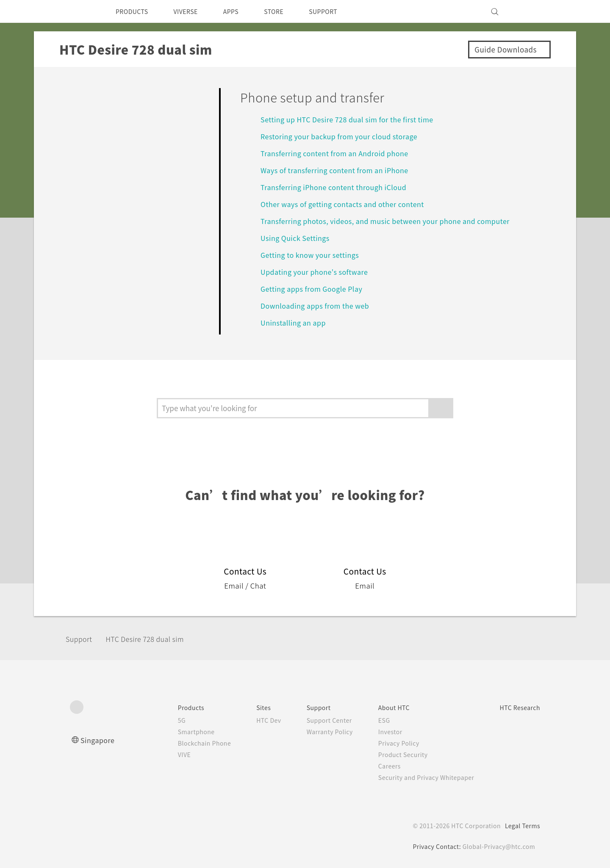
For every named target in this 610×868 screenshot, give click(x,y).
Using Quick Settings (298, 238)
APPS (242, 11)
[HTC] (80, 11)
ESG (373, 720)
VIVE (163, 755)
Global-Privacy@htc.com (498, 846)
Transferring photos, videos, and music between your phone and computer (395, 221)
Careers (378, 766)
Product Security (393, 755)
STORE (288, 11)
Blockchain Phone (184, 743)
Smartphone (175, 732)
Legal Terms (521, 826)
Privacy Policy (388, 743)
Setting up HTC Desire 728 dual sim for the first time (355, 119)
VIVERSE (193, 11)
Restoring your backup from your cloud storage (347, 136)
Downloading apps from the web (320, 305)
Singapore (99, 740)
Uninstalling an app (295, 322)
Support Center (316, 720)
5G (159, 720)
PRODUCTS (134, 11)
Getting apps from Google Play (316, 289)
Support (81, 639)
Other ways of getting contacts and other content (351, 204)
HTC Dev (252, 720)
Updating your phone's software (319, 272)
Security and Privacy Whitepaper (418, 777)
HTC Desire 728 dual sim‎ (155, 639)
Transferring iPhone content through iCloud (341, 187)
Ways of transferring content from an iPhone (341, 170)
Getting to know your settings (315, 255)
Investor (380, 732)
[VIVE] (529, 11)
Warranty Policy (316, 732)
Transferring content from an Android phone (341, 153)
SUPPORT (340, 11)
